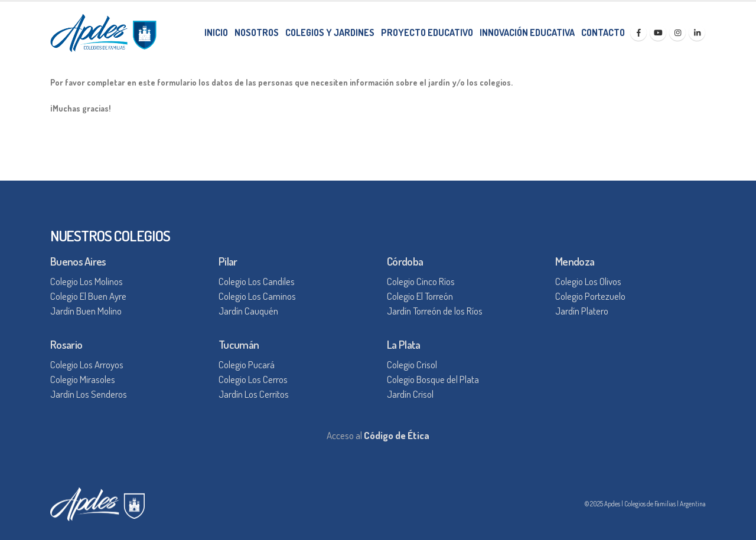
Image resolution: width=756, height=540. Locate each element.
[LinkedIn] (697, 32)
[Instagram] (677, 32)
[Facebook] (638, 32)
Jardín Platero (582, 311)
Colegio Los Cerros (253, 379)
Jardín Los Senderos (89, 394)
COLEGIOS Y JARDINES (330, 32)
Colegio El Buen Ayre (88, 296)
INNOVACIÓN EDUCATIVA (527, 32)
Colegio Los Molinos (87, 281)
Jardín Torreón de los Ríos (435, 311)
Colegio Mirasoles (83, 379)
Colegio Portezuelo (590, 296)
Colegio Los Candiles (257, 281)
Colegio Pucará (247, 364)
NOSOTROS (257, 32)
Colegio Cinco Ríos (421, 281)
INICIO (216, 32)
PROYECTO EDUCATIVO (427, 32)
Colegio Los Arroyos (87, 364)
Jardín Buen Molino (86, 311)
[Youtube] (658, 32)
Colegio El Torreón (420, 296)
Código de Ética (397, 435)
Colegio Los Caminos (257, 296)
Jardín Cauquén (248, 311)
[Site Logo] (103, 33)
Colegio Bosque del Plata (433, 379)
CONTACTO (603, 32)
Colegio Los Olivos (588, 281)
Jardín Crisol (410, 394)
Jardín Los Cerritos (254, 394)
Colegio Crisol (412, 364)
